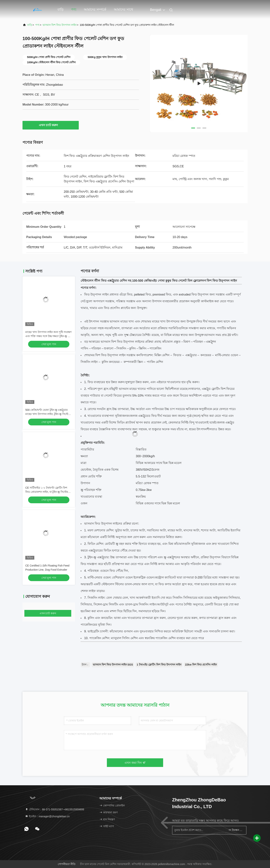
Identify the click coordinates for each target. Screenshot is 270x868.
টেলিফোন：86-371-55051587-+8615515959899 (55, 809)
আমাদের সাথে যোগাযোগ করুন (125, 11)
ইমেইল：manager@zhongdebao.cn (47, 816)
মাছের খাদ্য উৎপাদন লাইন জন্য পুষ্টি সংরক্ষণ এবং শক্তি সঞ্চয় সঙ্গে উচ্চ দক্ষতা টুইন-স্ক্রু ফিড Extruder (49, 336)
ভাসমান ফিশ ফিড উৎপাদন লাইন (60, 25)
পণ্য (74, 10)
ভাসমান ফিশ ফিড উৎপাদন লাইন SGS (113, 665)
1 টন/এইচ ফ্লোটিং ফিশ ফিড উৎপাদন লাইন (159, 665)
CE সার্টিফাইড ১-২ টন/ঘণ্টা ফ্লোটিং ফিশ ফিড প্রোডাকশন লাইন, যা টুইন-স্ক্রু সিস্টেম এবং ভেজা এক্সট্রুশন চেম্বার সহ (47, 492)
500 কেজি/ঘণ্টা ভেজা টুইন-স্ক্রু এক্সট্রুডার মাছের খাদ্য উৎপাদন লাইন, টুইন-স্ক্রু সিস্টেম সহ (48, 414)
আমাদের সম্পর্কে (95, 10)
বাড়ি (60, 10)
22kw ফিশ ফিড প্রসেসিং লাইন (201, 665)
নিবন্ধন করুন (236, 830)
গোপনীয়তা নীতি (67, 864)
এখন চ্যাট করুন (51, 125)
